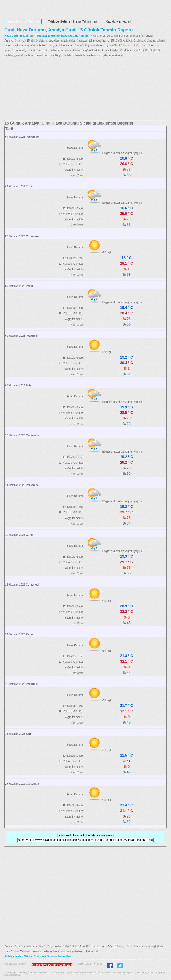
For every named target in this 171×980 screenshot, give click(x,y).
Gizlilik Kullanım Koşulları (90, 964)
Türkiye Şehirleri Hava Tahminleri (73, 21)
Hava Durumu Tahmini (33, 8)
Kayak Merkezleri (118, 21)
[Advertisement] (85, 89)
